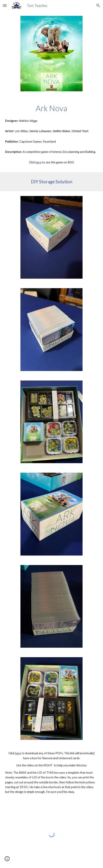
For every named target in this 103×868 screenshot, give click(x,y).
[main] (52, 108)
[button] (5, 5)
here (39, 162)
